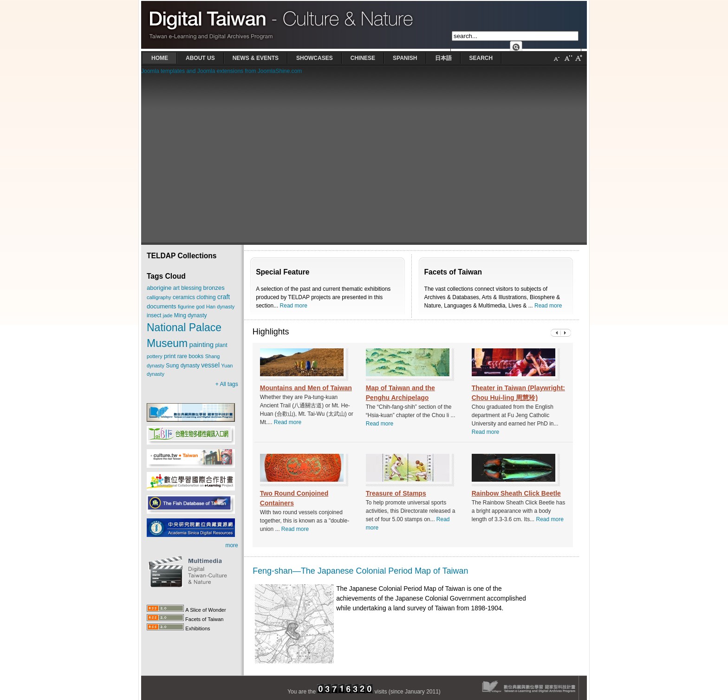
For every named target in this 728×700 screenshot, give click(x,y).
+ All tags (227, 384)
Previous (566, 333)
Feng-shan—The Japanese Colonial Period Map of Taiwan (360, 571)
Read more (294, 306)
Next (556, 333)
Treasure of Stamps (396, 493)
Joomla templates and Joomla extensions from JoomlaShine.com (221, 71)
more (231, 545)
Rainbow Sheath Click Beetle (516, 493)
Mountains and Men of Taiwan (306, 388)
